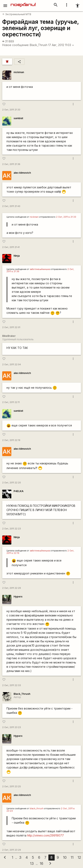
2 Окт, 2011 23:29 (12, 850)
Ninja (17, 256)
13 (32, 863)
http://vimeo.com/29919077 (45, 835)
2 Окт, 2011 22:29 (12, 588)
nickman (19, 72)
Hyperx (18, 597)
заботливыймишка (40, 269)
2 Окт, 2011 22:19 (11, 440)
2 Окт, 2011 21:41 (11, 247)
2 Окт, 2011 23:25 (12, 787)
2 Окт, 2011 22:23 (12, 529)
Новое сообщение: (16, 45)
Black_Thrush (39, 45)
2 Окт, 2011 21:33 (11, 110)
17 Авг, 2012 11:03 (61, 45)
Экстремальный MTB (17, 14)
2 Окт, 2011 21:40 (11, 206)
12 (79, 857)
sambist (18, 118)
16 (41, 863)
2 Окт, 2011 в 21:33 (66, 217)
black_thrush (37, 809)
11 (72, 857)
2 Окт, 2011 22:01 (11, 327)
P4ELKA (19, 491)
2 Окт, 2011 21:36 (11, 164)
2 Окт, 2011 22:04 (12, 365)
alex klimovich (22, 173)
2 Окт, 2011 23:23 (12, 727)
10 (65, 857)
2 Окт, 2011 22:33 (12, 685)
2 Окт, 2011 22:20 (12, 483)
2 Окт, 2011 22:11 (11, 402)
